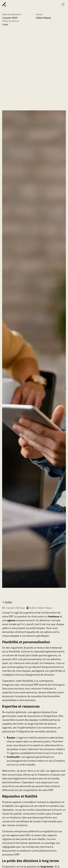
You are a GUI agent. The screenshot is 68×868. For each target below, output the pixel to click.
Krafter (7, 602)
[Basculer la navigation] (63, 4)
